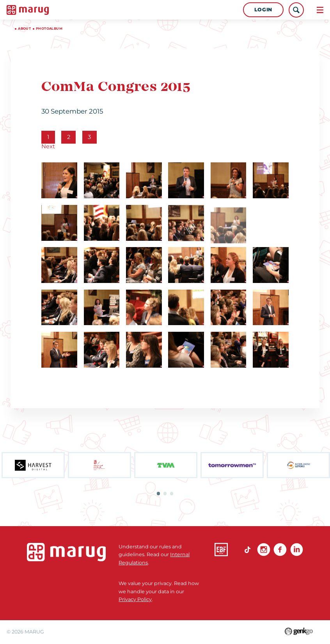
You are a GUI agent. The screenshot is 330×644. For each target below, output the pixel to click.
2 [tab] (165, 493)
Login (263, 10)
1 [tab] (158, 493)
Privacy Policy (135, 599)
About (24, 28)
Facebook (280, 550)
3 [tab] (172, 493)
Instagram (264, 550)
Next (48, 146)
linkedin (297, 550)
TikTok (247, 550)
